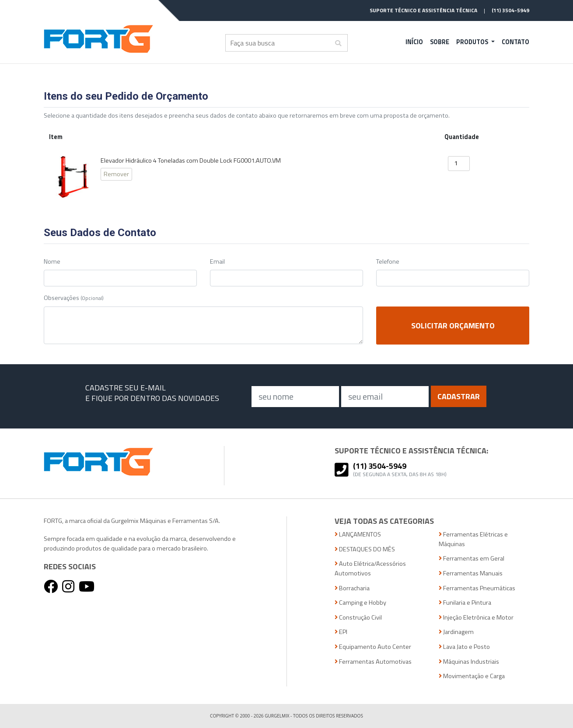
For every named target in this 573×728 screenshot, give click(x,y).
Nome (52, 262)
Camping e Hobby (360, 603)
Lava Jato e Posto (464, 647)
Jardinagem (456, 632)
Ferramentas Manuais (471, 573)
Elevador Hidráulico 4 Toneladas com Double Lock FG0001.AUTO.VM (191, 161)
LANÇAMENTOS (358, 535)
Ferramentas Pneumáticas (477, 588)
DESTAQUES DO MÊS (365, 549)
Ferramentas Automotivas (373, 662)
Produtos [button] (473, 42)
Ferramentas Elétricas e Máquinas (473, 539)
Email (217, 262)
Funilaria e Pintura (465, 603)
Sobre (440, 42)
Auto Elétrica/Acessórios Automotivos (370, 569)
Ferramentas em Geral (472, 559)
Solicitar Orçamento (453, 326)
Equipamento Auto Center (373, 647)
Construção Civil (358, 618)
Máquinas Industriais (469, 662)
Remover (116, 174)
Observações (74, 298)
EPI (341, 632)
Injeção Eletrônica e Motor (476, 618)
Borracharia (352, 588)
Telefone (388, 262)
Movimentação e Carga (472, 676)
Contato (515, 42)
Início (414, 42)
